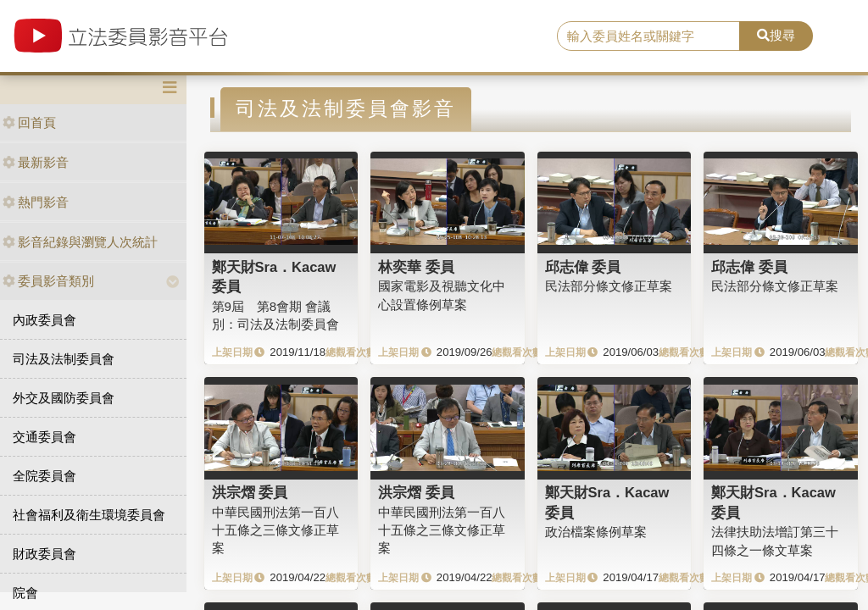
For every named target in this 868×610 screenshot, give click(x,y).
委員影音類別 (48, 281)
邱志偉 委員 (583, 267)
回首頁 (29, 122)
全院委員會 (45, 476)
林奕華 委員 (416, 267)
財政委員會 (45, 554)
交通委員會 (45, 437)
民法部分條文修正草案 (609, 286)
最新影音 (36, 162)
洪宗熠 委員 (250, 492)
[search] (648, 36)
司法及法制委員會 (64, 359)
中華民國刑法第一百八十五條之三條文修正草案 (275, 530)
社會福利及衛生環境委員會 (89, 515)
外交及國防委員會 (64, 398)
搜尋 (776, 35)
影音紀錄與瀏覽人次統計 (80, 242)
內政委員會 (45, 320)
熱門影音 (36, 202)
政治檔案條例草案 (596, 532)
